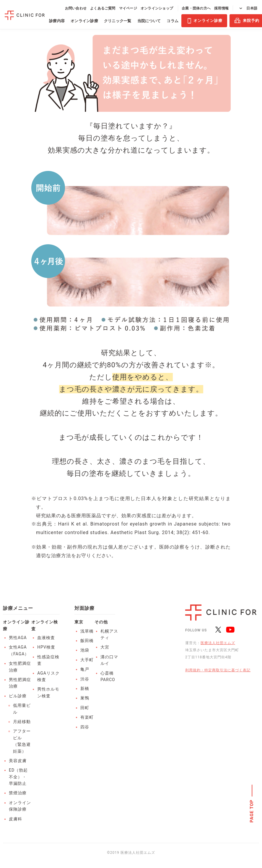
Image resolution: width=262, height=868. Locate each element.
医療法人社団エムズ (218, 643)
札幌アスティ (109, 634)
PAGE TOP (252, 811)
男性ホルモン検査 (48, 692)
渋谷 (85, 679)
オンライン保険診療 (20, 806)
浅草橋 (87, 631)
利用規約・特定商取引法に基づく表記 (218, 670)
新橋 (85, 688)
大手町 (87, 660)
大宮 (105, 647)
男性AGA (18, 638)
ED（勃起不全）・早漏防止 (18, 777)
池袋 (85, 650)
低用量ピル (22, 709)
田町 (85, 708)
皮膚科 (16, 819)
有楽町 (87, 717)
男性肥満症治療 (20, 683)
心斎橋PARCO (108, 676)
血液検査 (46, 638)
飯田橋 (87, 641)
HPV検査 (46, 647)
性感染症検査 (48, 660)
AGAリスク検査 (48, 676)
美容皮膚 (18, 761)
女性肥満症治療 (20, 667)
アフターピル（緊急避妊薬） (22, 741)
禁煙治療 (18, 793)
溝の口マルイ (109, 660)
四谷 (85, 727)
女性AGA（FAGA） (19, 650)
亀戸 (85, 669)
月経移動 (22, 722)
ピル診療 (18, 696)
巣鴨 (85, 698)
